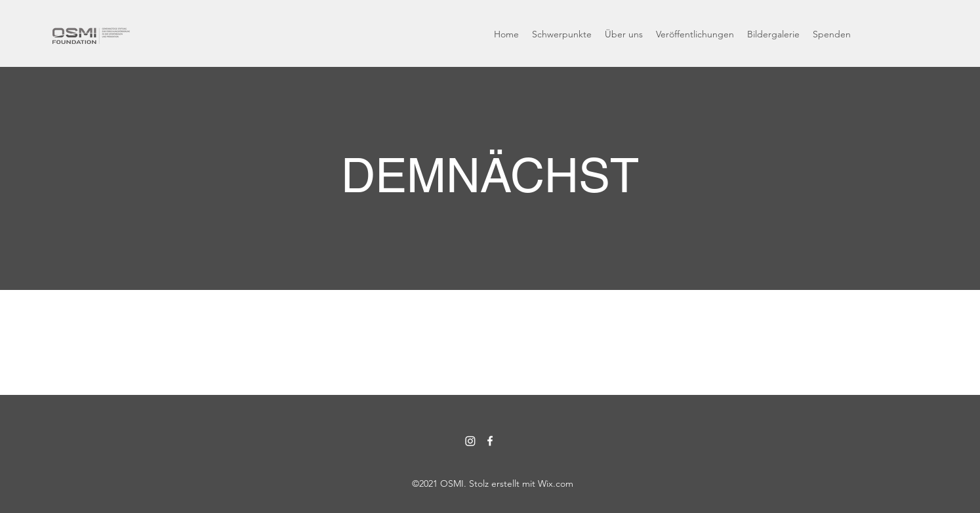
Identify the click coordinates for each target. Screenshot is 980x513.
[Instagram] (470, 441)
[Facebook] (490, 441)
